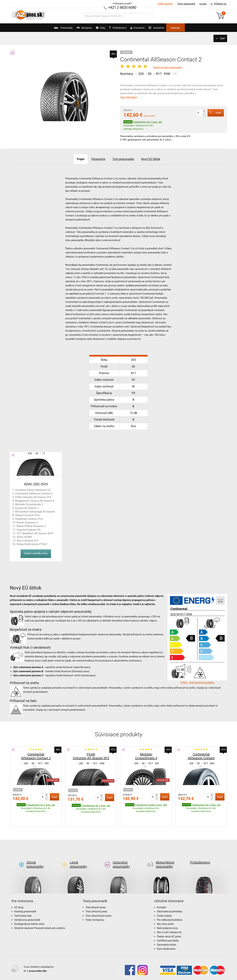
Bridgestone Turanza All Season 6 (35, 500)
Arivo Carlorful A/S (27, 540)
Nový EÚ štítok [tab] (157, 159)
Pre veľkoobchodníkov (170, 904)
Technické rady (23, 900)
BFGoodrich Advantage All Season (35, 511)
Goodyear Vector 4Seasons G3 (33, 490)
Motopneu (73, 29)
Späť (221, 38)
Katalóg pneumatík (25, 896)
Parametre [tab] (95, 159)
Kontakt (201, 4)
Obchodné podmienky (170, 896)
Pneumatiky (46, 29)
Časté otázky (164, 900)
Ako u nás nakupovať (169, 916)
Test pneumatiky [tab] (125, 159)
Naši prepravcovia (167, 912)
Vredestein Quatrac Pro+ (29, 519)
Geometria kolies (167, 929)
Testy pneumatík (183, 4)
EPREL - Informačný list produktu (197, 682)
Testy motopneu (95, 904)
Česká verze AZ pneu (169, 921)
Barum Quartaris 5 (27, 522)
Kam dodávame (166, 933)
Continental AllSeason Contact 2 (34, 493)
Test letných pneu (96, 892)
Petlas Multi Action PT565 (32, 544)
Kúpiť (213, 112)
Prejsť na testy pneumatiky (168, 67)
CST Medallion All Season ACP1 (35, 533)
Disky (95, 29)
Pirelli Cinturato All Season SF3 (33, 497)
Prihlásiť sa (217, 4)
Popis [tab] (73, 159)
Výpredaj (193, 28)
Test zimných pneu (96, 896)
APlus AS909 (24, 537)
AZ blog (19, 892)
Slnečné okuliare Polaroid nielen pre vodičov (40, 912)
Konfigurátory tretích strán (29, 908)
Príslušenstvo (120, 28)
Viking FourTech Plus (27, 515)
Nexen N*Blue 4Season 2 (31, 526)
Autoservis (169, 29)
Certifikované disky (168, 925)
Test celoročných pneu (98, 900)
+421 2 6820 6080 (122, 7)
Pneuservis (144, 29)
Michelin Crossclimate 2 (29, 504)
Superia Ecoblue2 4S (29, 529)
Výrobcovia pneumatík (27, 904)
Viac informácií (129, 97)
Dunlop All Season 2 (27, 508)
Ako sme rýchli (165, 908)
